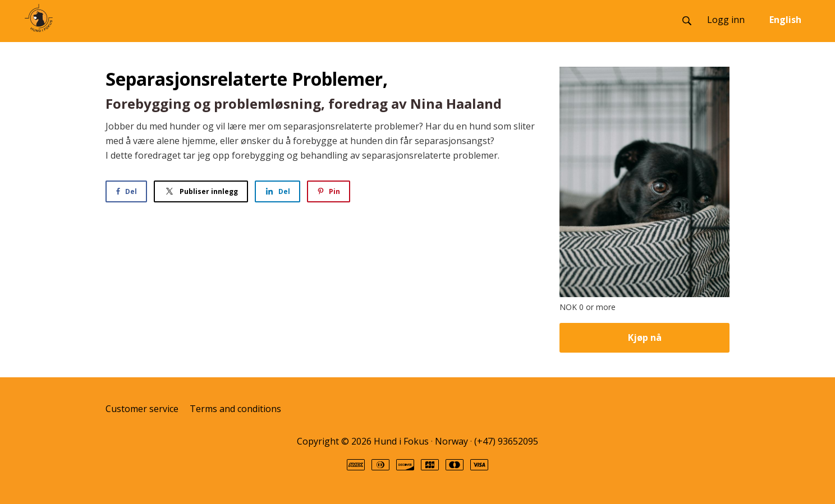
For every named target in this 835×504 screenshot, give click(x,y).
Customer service (142, 409)
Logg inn (726, 20)
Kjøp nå (645, 337)
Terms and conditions (235, 409)
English (785, 20)
